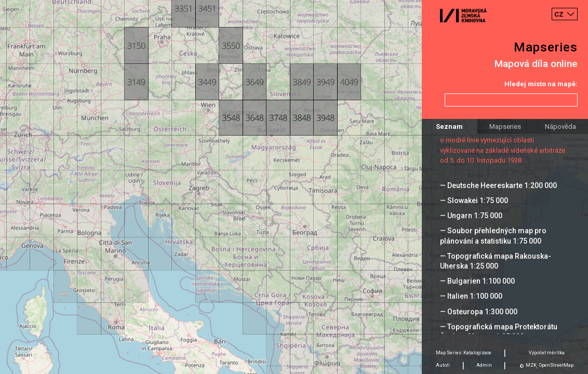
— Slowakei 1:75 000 (474, 201)
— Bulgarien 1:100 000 (477, 281)
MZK (531, 365)
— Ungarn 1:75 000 (471, 216)
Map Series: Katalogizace (464, 353)
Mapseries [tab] (505, 126)
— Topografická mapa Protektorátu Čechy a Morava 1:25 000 (499, 332)
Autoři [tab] (443, 365)
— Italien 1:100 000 (471, 296)
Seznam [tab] (449, 126)
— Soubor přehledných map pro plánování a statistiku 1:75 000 (493, 236)
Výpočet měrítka (547, 353)
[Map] (294, 187)
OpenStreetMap (556, 365)
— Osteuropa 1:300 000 (479, 312)
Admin (484, 365)
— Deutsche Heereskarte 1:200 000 (498, 185)
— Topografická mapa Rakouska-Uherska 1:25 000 (496, 261)
